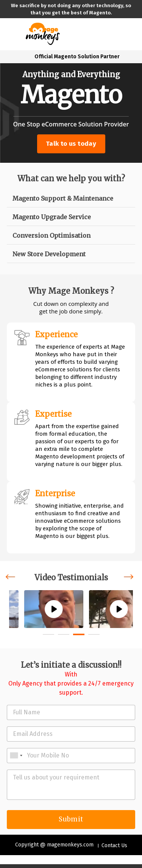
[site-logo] (43, 33)
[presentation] (12, 577)
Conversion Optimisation (51, 235)
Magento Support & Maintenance (63, 198)
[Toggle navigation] (12, 34)
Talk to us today (71, 144)
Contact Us (114, 845)
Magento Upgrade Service (52, 217)
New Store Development (49, 254)
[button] (48, 634)
